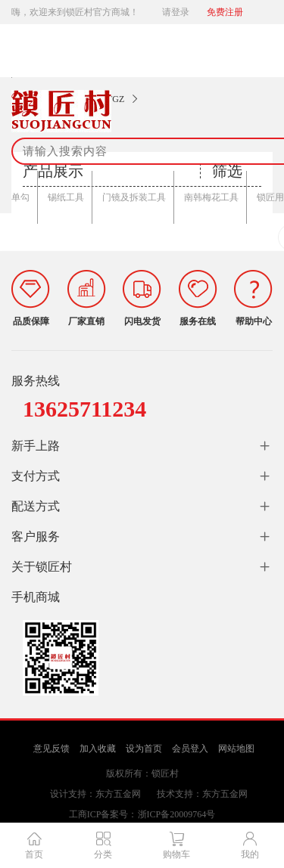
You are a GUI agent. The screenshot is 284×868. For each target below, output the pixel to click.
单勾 (20, 197)
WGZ (114, 99)
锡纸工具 (66, 197)
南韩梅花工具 (211, 197)
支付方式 (36, 476)
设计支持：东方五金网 (95, 794)
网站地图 (236, 749)
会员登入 (190, 749)
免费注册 (225, 12)
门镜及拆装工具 (134, 197)
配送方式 (36, 506)
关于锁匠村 (42, 567)
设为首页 (144, 749)
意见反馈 (51, 749)
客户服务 (36, 536)
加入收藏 (98, 749)
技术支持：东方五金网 (202, 794)
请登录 (176, 12)
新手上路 (36, 446)
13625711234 (84, 409)
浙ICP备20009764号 (177, 814)
